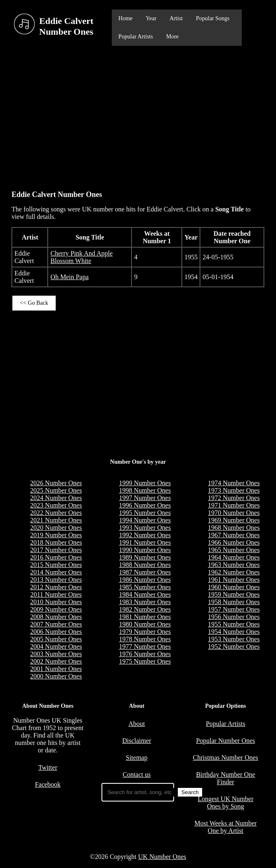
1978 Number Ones (145, 639)
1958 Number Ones (234, 602)
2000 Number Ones (56, 676)
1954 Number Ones (234, 632)
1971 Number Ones (234, 505)
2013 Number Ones (56, 580)
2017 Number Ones (56, 550)
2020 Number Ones (56, 528)
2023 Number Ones (56, 505)
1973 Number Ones (234, 490)
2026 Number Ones (56, 483)
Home (125, 18)
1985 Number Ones (145, 587)
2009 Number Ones (56, 609)
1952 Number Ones (234, 646)
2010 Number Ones (56, 602)
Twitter (48, 767)
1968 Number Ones (234, 528)
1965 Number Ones (234, 550)
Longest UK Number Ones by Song (225, 803)
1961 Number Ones (234, 580)
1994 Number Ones (145, 520)
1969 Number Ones (234, 520)
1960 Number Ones (234, 587)
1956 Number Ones (234, 617)
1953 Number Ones (234, 639)
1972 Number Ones (234, 498)
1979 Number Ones (145, 632)
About (137, 724)
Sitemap (137, 758)
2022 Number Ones (56, 513)
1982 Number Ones (145, 609)
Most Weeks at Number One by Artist (225, 827)
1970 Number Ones (234, 513)
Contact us (137, 774)
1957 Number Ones (234, 609)
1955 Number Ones (234, 624)
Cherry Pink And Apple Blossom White (81, 257)
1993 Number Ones (145, 528)
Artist (176, 18)
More (172, 37)
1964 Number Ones (234, 557)
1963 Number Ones (234, 565)
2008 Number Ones (56, 617)
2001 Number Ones (56, 669)
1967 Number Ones (234, 535)
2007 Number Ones (56, 624)
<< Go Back (34, 303)
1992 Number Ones (145, 535)
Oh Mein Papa (69, 277)
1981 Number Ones (145, 617)
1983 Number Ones (145, 602)
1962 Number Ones (234, 572)
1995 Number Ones (145, 513)
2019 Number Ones (56, 535)
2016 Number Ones (56, 557)
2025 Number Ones (56, 490)
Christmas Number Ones (226, 758)
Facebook (48, 784)
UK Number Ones (162, 857)
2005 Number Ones (56, 639)
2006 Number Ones (56, 632)
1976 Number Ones (145, 654)
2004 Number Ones (56, 646)
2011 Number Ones (56, 594)
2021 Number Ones (56, 520)
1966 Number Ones (234, 542)
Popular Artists (136, 37)
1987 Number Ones (145, 572)
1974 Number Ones (234, 483)
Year (151, 18)
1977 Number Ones (145, 646)
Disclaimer (137, 741)
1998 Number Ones (145, 490)
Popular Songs (213, 18)
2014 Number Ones (56, 572)
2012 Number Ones (56, 587)
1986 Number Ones (145, 580)
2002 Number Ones (56, 661)
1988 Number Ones (145, 565)
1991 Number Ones (145, 542)
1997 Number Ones (145, 498)
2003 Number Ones (56, 654)
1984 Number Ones (145, 594)
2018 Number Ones (56, 542)
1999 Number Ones (145, 483)
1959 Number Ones (234, 594)
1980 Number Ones (145, 624)
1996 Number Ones (145, 505)
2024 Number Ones (56, 498)
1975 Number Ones (145, 661)
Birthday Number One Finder (225, 778)
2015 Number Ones (56, 565)
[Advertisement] (138, 114)
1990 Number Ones (145, 550)
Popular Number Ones (225, 741)
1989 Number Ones (145, 557)
